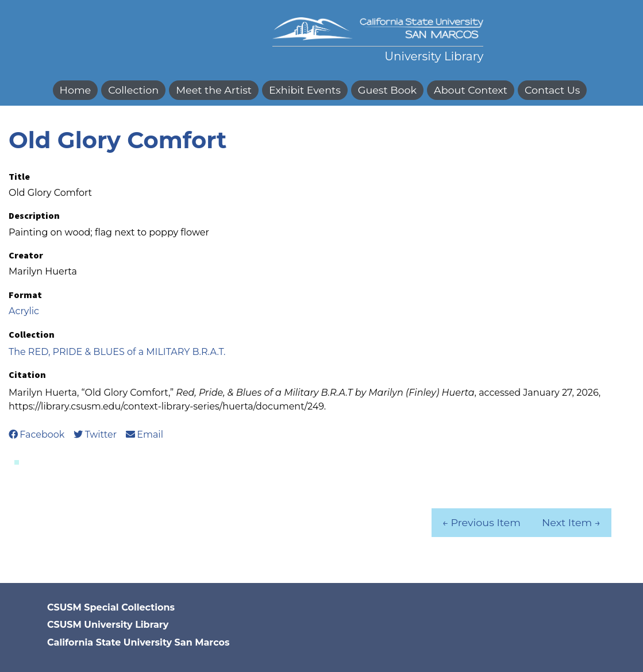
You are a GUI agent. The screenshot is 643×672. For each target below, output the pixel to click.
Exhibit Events (305, 90)
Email (145, 435)
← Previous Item (481, 522)
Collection (133, 90)
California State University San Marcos (138, 642)
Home (76, 90)
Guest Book (387, 90)
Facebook (36, 435)
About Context (471, 90)
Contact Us (552, 90)
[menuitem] (77, 90)
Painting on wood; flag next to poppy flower (109, 232)
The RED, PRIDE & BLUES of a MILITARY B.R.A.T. (117, 352)
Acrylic (24, 311)
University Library (434, 56)
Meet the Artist (214, 90)
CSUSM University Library (108, 625)
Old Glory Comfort (118, 140)
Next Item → (571, 522)
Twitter (95, 435)
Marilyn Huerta (43, 271)
